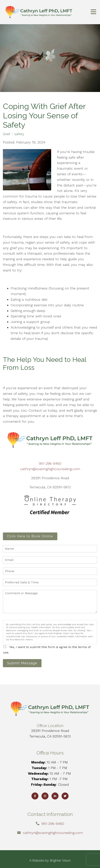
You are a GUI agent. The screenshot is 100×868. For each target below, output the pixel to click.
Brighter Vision (60, 860)
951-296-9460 (50, 463)
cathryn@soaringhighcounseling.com (50, 469)
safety (19, 134)
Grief (7, 134)
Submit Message (22, 663)
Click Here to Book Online (30, 536)
